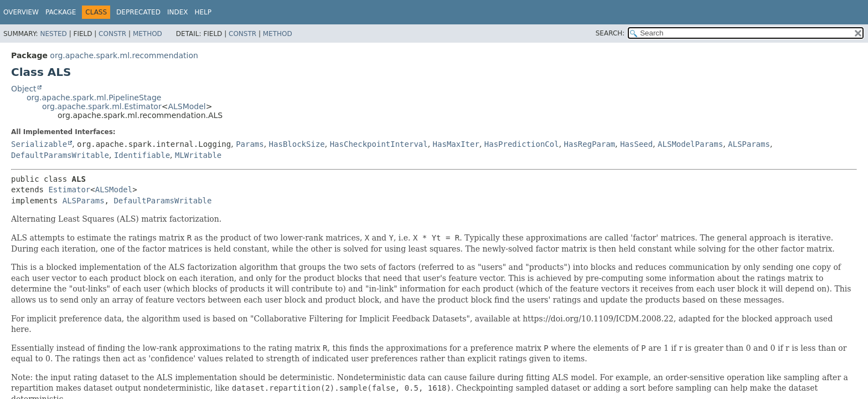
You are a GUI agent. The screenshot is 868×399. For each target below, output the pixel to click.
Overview (21, 12)
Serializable (39, 144)
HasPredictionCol (522, 144)
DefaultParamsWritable (60, 155)
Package (61, 12)
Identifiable (142, 155)
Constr (112, 34)
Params (250, 144)
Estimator (69, 190)
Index (178, 12)
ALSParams (749, 144)
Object (24, 89)
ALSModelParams (690, 144)
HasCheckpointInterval (379, 144)
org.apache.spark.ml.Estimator (102, 106)
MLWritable (198, 155)
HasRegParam (590, 144)
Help (203, 12)
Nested (53, 34)
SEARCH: (610, 33)
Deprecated (138, 12)
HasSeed (636, 144)
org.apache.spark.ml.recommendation (124, 55)
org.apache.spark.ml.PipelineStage (94, 98)
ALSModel (187, 106)
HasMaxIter (456, 144)
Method (148, 34)
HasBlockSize (297, 144)
